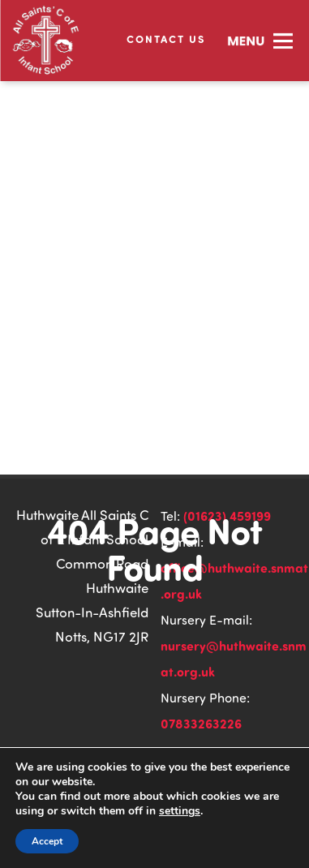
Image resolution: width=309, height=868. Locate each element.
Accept (47, 841)
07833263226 (201, 723)
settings (180, 811)
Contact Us (166, 39)
